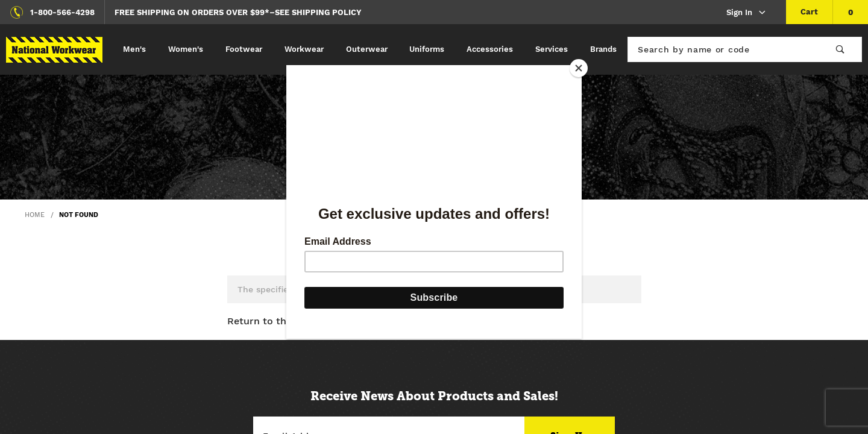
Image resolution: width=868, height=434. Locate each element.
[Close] (579, 68)
